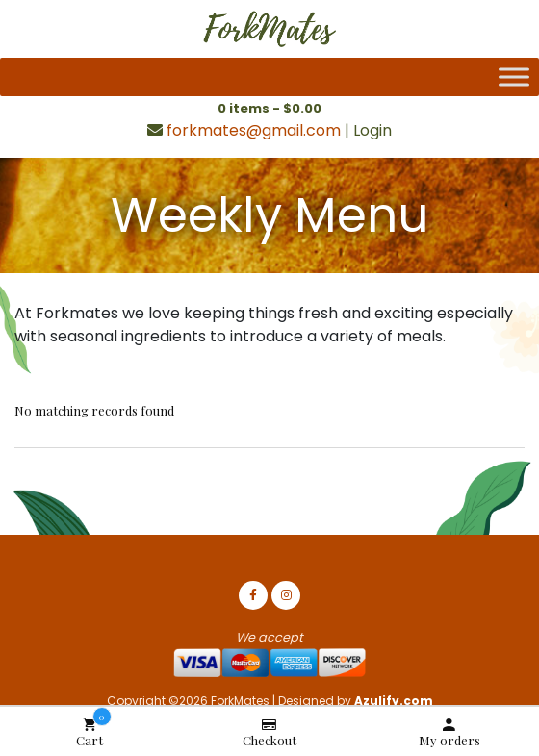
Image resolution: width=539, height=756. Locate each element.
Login (372, 130)
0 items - (269, 108)
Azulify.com (394, 701)
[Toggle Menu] (514, 76)
